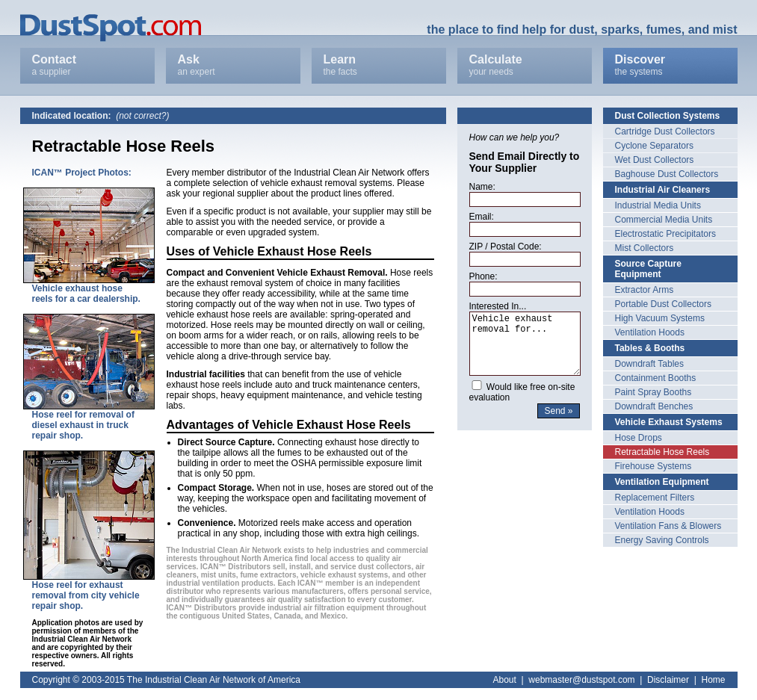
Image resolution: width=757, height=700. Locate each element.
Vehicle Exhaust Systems (669, 422)
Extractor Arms (645, 290)
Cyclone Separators (654, 146)
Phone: (483, 276)
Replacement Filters (655, 498)
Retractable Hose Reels (662, 452)
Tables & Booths (650, 348)
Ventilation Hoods (650, 332)
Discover (670, 65)
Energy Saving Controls (662, 540)
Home (713, 680)
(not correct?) (142, 116)
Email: (482, 217)
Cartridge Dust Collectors (665, 131)
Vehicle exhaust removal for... (525, 344)
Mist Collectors (645, 248)
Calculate (525, 65)
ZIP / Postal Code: (506, 247)
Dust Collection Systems (668, 116)
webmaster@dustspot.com (581, 680)
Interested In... (498, 306)
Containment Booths (656, 378)
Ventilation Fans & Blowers (668, 526)
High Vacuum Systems (660, 318)
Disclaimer (668, 680)
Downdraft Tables (650, 364)
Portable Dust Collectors (663, 304)
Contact (87, 65)
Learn (379, 65)
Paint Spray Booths (654, 392)
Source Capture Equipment (648, 269)
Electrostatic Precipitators (665, 234)
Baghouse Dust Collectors (667, 174)
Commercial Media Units (664, 220)
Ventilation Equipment (662, 482)
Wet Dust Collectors (655, 160)
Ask (233, 65)
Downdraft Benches (654, 406)
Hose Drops (639, 438)
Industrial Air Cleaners (663, 190)
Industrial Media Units (658, 205)
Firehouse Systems (654, 466)
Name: (482, 187)
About (505, 680)
